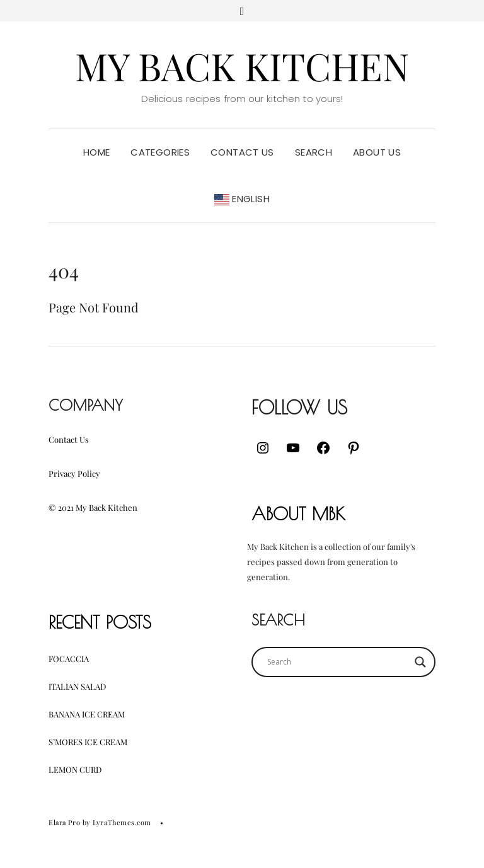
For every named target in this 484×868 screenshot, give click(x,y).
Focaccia (69, 659)
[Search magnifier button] (420, 662)
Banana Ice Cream (87, 714)
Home (97, 152)
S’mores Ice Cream (88, 742)
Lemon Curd (75, 769)
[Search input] (338, 662)
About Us (377, 152)
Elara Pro (64, 822)
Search (314, 152)
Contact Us (242, 152)
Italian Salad (77, 686)
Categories (160, 152)
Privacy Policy (74, 473)
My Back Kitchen (242, 66)
